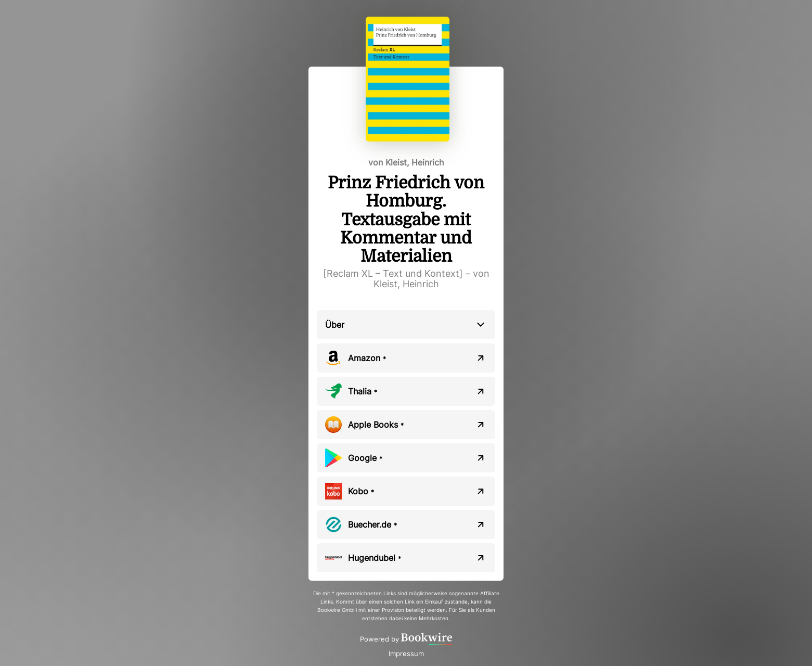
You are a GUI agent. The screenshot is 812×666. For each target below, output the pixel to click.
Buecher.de (372, 524)
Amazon (367, 358)
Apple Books (376, 425)
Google (365, 458)
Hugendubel (375, 558)
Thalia (363, 391)
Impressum (406, 654)
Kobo (361, 491)
